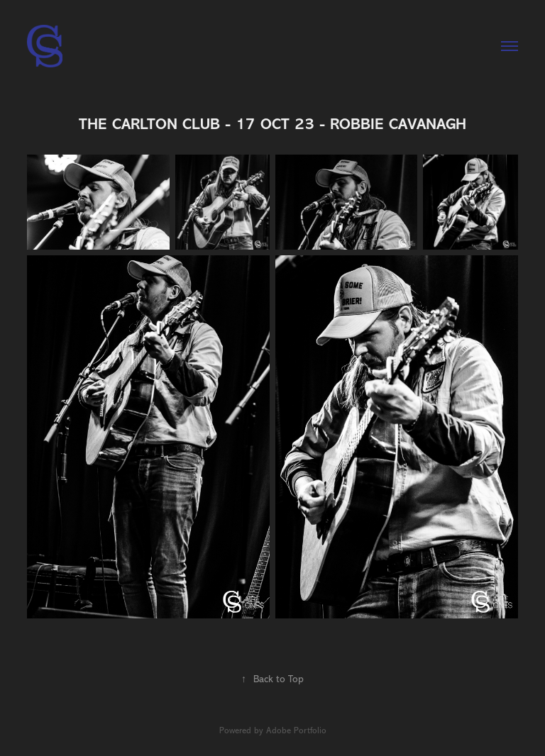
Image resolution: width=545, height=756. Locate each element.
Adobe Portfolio (296, 730)
